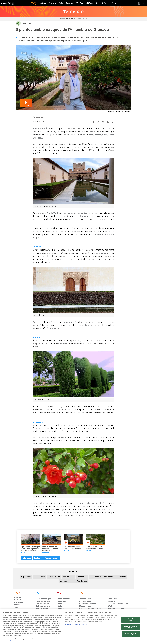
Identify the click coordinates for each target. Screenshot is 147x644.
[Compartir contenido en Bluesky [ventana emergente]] (103, 121)
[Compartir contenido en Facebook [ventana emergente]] (94, 121)
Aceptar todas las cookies (131, 628)
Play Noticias (82, 581)
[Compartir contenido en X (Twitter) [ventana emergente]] (98, 121)
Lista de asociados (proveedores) (76, 632)
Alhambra (51, 250)
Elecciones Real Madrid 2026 (102, 577)
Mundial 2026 (68, 577)
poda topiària (27, 41)
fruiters (106, 503)
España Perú (82, 577)
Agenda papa (40, 577)
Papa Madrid (26, 577)
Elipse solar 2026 (67, 581)
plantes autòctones (67, 231)
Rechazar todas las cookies (131, 635)
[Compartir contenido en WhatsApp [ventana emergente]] (108, 121)
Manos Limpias (54, 577)
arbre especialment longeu (58, 413)
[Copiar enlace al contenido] (113, 121)
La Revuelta (121, 577)
